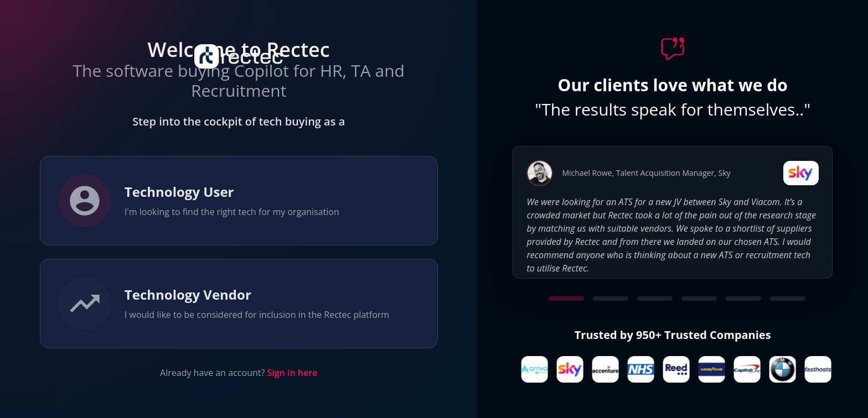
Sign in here (293, 373)
